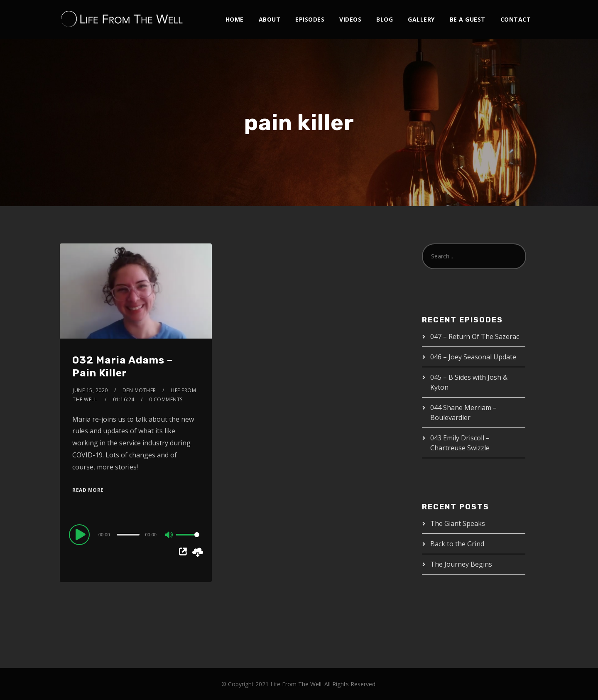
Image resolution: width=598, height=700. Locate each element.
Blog (385, 19)
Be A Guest (468, 19)
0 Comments (166, 399)
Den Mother (139, 390)
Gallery (421, 19)
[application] (136, 534)
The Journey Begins (461, 564)
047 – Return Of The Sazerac (475, 336)
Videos (350, 19)
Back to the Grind (457, 544)
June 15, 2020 (90, 390)
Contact (516, 19)
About (270, 19)
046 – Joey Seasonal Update (473, 357)
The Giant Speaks (458, 523)
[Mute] (169, 535)
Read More (88, 490)
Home (235, 19)
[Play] (81, 534)
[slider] (128, 535)
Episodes (310, 19)
